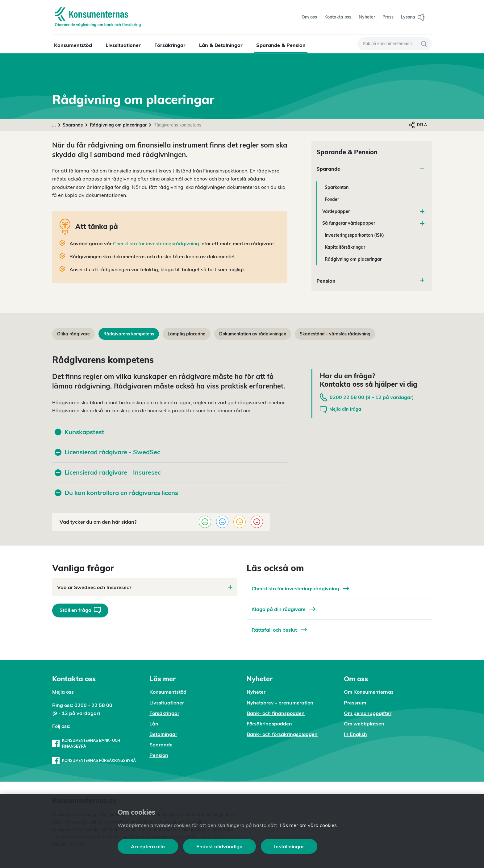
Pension (326, 281)
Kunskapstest (79, 432)
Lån (154, 724)
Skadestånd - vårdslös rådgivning (335, 334)
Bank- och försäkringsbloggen (282, 734)
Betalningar (163, 734)
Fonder (332, 199)
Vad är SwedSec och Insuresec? (145, 587)
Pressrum (355, 703)
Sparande (73, 125)
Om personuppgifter (368, 713)
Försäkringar (170, 45)
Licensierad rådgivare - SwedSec (107, 452)
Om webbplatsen (364, 724)
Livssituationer (123, 45)
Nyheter (256, 692)
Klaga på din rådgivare (284, 609)
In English (355, 734)
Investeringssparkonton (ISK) (354, 235)
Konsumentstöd (73, 45)
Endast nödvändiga (219, 846)
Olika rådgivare (73, 334)
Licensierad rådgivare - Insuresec (108, 472)
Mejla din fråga (340, 410)
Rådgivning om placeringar (118, 125)
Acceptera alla (148, 846)
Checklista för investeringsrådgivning (155, 243)
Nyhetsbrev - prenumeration (280, 703)
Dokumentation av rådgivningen (253, 334)
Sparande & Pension (281, 45)
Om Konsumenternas (369, 692)
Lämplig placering (187, 334)
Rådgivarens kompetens (129, 334)
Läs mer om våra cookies (308, 825)
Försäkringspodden (269, 724)
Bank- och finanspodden (276, 713)
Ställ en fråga (80, 610)
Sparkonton (337, 187)
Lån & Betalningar (221, 45)
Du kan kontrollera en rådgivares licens (116, 493)
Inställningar (289, 846)
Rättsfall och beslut (279, 630)
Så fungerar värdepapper (373, 223)
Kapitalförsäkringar (345, 247)
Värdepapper (373, 211)
